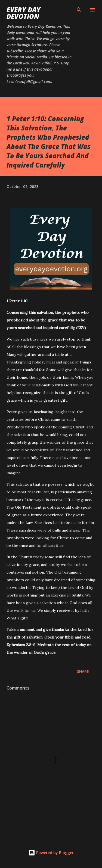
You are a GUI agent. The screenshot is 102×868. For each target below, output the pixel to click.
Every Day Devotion (24, 13)
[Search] (79, 10)
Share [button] (83, 671)
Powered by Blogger (51, 853)
